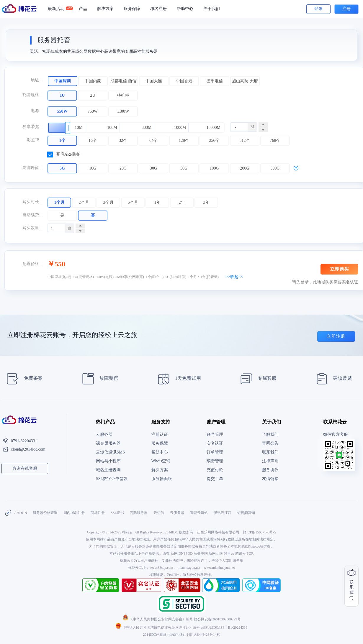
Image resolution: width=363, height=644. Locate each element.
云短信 (159, 513)
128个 (184, 141)
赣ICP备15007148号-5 (260, 532)
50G (184, 168)
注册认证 (160, 434)
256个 (214, 141)
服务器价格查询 (45, 513)
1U (62, 95)
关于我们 (212, 9)
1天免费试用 (178, 379)
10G (93, 168)
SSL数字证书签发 (112, 479)
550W (62, 111)
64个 (153, 141)
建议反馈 (332, 379)
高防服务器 (139, 513)
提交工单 (215, 479)
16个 (93, 141)
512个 (245, 141)
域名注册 (158, 9)
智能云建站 (199, 513)
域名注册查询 (108, 470)
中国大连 (154, 81)
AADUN (21, 513)
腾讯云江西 (223, 513)
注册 (346, 9)
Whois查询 (161, 461)
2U (93, 95)
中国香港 (184, 81)
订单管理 (215, 452)
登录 (318, 9)
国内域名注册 (74, 513)
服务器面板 (162, 479)
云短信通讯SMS (110, 452)
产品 (83, 9)
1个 (62, 141)
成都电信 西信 (123, 81)
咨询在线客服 (25, 468)
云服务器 (104, 434)
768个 (275, 141)
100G (214, 168)
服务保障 (132, 9)
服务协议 (270, 470)
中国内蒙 (93, 81)
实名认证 (215, 443)
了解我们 (270, 434)
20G (123, 168)
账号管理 (215, 434)
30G (153, 168)
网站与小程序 (108, 461)
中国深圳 (63, 81)
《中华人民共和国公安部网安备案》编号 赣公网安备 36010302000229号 (182, 619)
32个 (123, 141)
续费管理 (215, 461)
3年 (206, 202)
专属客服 (257, 379)
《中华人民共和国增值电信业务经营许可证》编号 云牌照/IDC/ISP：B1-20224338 (182, 627)
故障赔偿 (98, 379)
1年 (157, 202)
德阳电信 (215, 81)
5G (62, 168)
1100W (123, 111)
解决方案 (105, 9)
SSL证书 (117, 513)
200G (245, 168)
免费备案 (23, 379)
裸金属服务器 (108, 443)
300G (275, 168)
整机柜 (123, 95)
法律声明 (270, 461)
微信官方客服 (336, 434)
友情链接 (270, 479)
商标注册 (98, 513)
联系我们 (270, 452)
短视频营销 (246, 513)
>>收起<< (234, 277)
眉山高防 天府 (245, 81)
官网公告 (270, 443)
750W (93, 111)
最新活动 (59, 9)
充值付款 (215, 470)
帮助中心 (185, 9)
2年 (182, 202)
